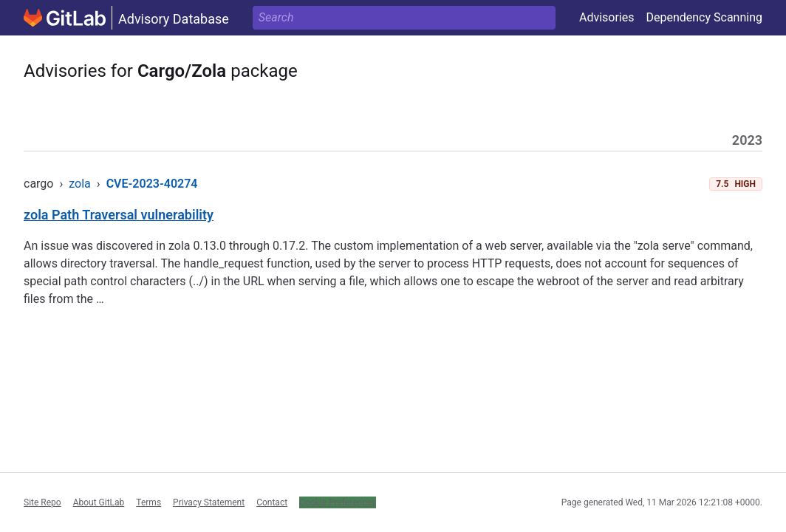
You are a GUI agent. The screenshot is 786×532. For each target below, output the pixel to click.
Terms (148, 502)
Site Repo (42, 502)
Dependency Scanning (704, 17)
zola (80, 184)
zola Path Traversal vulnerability (119, 215)
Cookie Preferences (338, 502)
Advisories (607, 17)
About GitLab (99, 502)
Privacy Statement (209, 502)
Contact (272, 502)
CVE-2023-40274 (152, 184)
